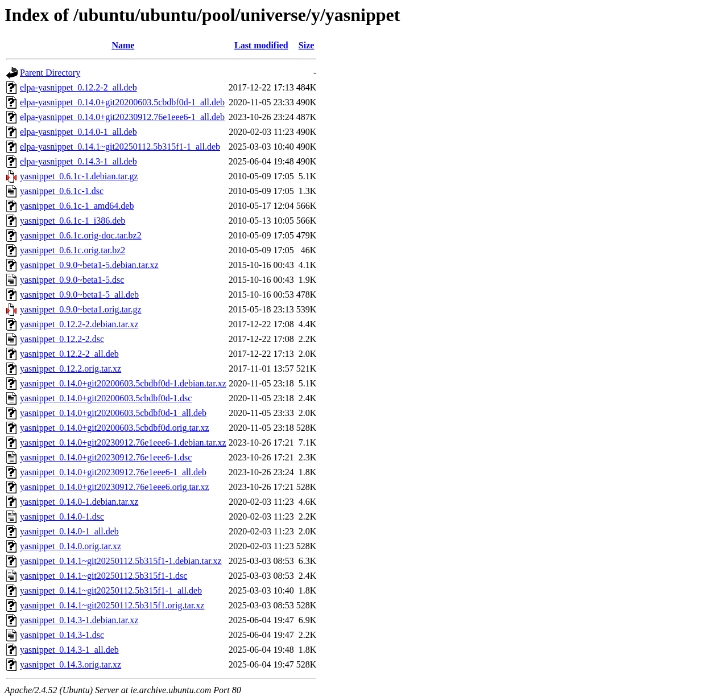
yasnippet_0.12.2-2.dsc (62, 339)
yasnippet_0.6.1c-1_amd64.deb (77, 206)
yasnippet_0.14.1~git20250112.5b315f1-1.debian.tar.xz (121, 561)
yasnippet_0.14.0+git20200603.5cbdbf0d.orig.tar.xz (115, 428)
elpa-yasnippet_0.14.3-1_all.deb (78, 161)
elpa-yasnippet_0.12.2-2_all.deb (78, 87)
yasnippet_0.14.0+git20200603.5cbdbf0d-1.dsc (106, 398)
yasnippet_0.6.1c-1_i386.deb (73, 221)
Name (123, 45)
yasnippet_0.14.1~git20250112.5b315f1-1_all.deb (111, 590)
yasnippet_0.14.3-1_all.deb (69, 650)
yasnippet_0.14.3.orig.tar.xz (71, 664)
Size (307, 45)
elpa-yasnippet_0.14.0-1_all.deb (78, 132)
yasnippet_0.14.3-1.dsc (62, 635)
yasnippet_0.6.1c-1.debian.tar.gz (79, 176)
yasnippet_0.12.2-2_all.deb (69, 354)
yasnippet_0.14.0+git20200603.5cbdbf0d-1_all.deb (113, 413)
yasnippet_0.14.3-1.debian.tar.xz (79, 620)
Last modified (261, 45)
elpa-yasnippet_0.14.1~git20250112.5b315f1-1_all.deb (120, 147)
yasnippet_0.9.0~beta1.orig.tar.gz (81, 309)
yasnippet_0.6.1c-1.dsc (62, 191)
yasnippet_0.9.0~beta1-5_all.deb (79, 295)
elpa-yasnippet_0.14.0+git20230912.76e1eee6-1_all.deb (122, 117)
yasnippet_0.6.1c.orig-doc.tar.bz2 (81, 235)
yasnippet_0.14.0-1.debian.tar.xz (79, 502)
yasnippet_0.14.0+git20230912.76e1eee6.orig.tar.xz (115, 487)
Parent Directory (50, 73)
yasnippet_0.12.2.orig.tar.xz (71, 368)
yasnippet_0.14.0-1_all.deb (69, 531)
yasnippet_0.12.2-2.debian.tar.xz (79, 324)
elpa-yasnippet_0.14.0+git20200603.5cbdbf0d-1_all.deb (122, 102)
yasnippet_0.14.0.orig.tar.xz (71, 546)
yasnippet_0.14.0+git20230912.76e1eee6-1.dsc (106, 457)
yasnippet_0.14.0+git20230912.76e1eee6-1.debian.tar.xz (123, 442)
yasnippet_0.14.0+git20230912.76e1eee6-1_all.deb (113, 472)
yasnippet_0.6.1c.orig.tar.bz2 (73, 250)
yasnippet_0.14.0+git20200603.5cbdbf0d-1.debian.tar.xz (123, 383)
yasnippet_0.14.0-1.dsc (62, 516)
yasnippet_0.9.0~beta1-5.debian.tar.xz (89, 265)
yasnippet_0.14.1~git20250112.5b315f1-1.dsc (104, 576)
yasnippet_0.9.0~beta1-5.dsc (72, 280)
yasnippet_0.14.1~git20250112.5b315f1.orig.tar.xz (112, 605)
